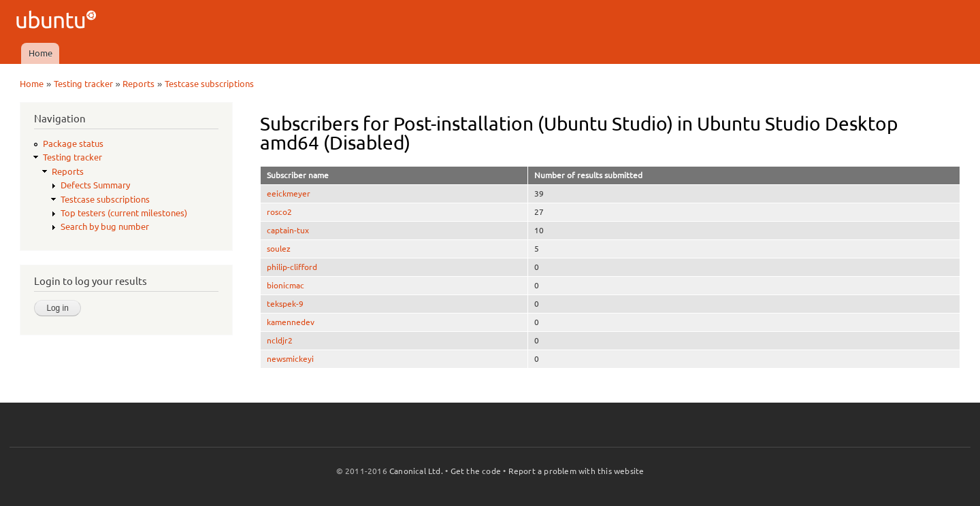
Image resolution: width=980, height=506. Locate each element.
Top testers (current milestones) (124, 213)
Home (40, 53)
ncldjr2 (280, 340)
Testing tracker (83, 84)
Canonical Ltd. (416, 471)
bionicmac (285, 285)
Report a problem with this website (576, 471)
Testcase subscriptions (209, 84)
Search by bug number (105, 226)
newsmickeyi (290, 359)
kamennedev (291, 322)
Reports (138, 84)
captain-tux (288, 230)
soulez (279, 249)
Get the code (476, 471)
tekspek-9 (285, 304)
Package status (73, 144)
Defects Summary (95, 185)
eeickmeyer (289, 193)
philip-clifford (292, 267)
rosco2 (279, 212)
